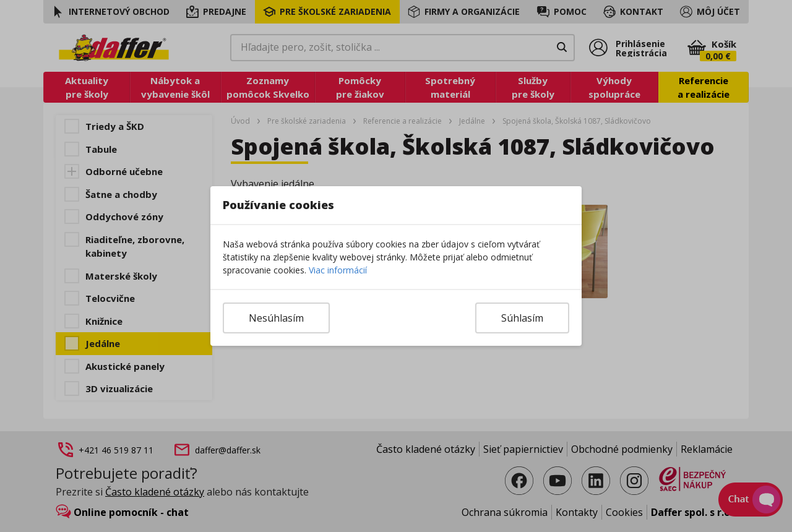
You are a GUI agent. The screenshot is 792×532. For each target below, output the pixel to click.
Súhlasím (522, 318)
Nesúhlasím (276, 318)
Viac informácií (338, 270)
